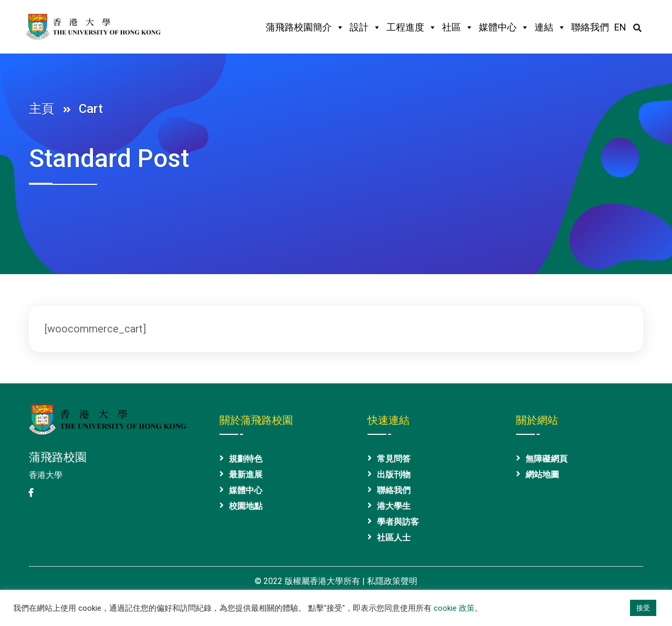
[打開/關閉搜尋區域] (637, 28)
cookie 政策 (454, 608)
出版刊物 (394, 474)
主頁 (45, 109)
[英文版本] (620, 30)
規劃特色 (246, 459)
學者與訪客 (398, 522)
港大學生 (394, 506)
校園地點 (246, 506)
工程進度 (412, 27)
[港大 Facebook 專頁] (31, 493)
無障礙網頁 (547, 459)
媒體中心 (504, 27)
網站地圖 (542, 474)
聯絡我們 (590, 27)
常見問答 (394, 459)
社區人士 (394, 538)
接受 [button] (643, 608)
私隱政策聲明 (392, 581)
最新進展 (246, 474)
